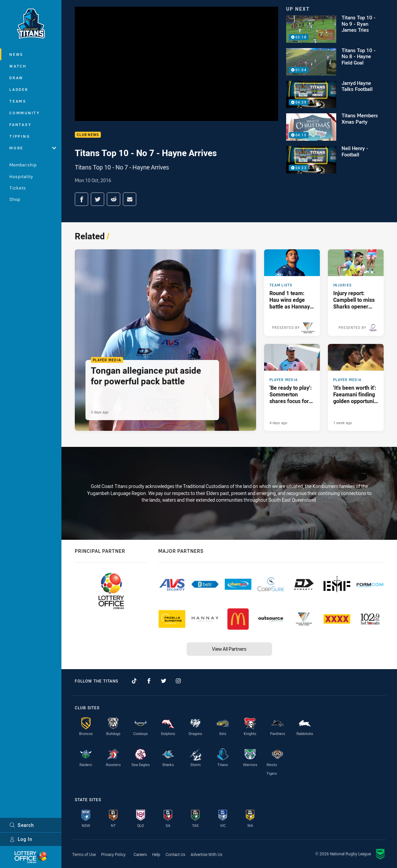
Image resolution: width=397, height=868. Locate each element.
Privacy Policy (113, 854)
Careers (140, 854)
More (33, 148)
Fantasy (20, 125)
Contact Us (175, 854)
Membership (23, 165)
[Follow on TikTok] (134, 681)
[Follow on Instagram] (178, 681)
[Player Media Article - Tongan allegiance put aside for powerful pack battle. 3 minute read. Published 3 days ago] (165, 340)
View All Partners (229, 649)
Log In (21, 839)
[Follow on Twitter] (164, 681)
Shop (15, 199)
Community (25, 113)
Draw (16, 78)
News (16, 54)
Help (156, 854)
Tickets (18, 188)
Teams (18, 101)
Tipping (20, 136)
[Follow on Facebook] (149, 681)
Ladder (19, 89)
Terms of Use (84, 854)
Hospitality (21, 176)
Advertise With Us (207, 854)
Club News (88, 135)
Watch (18, 66)
